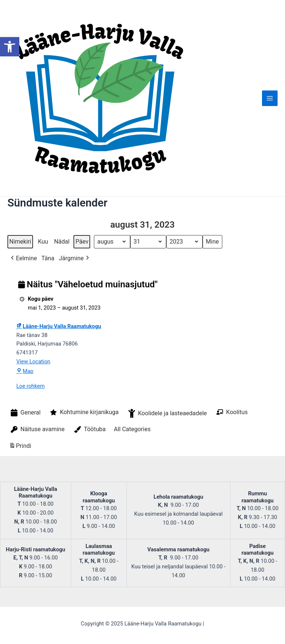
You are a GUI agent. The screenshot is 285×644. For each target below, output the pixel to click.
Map (25, 371)
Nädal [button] (62, 242)
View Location (33, 361)
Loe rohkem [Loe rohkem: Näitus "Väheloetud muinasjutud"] (30, 386)
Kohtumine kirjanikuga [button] (83, 412)
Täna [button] (48, 258)
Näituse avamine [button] (37, 429)
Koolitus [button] (231, 412)
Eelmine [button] (23, 258)
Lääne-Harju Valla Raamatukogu (59, 326)
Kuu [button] (43, 242)
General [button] (25, 413)
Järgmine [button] (74, 258)
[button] (10, 47)
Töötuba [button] (89, 429)
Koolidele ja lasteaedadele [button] (167, 413)
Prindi (20, 447)
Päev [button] (82, 242)
